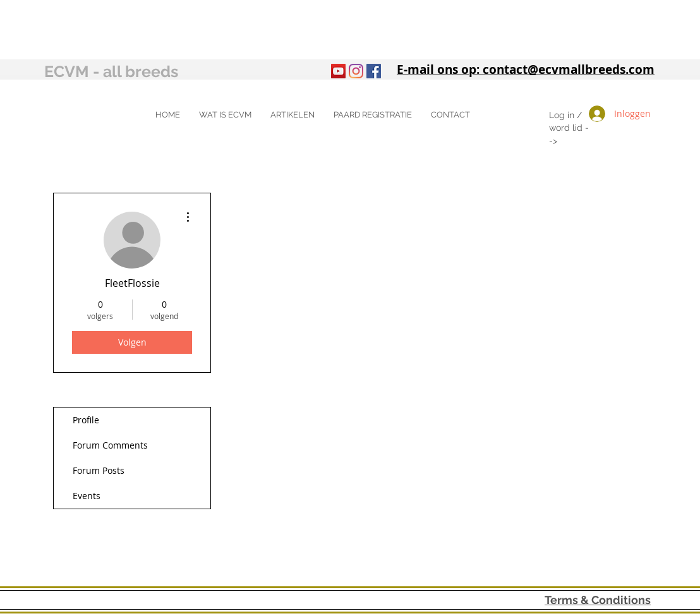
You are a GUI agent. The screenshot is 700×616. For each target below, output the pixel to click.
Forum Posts (99, 470)
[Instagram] (356, 71)
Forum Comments (110, 445)
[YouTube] (338, 71)
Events (87, 496)
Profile (86, 420)
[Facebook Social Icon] (374, 71)
